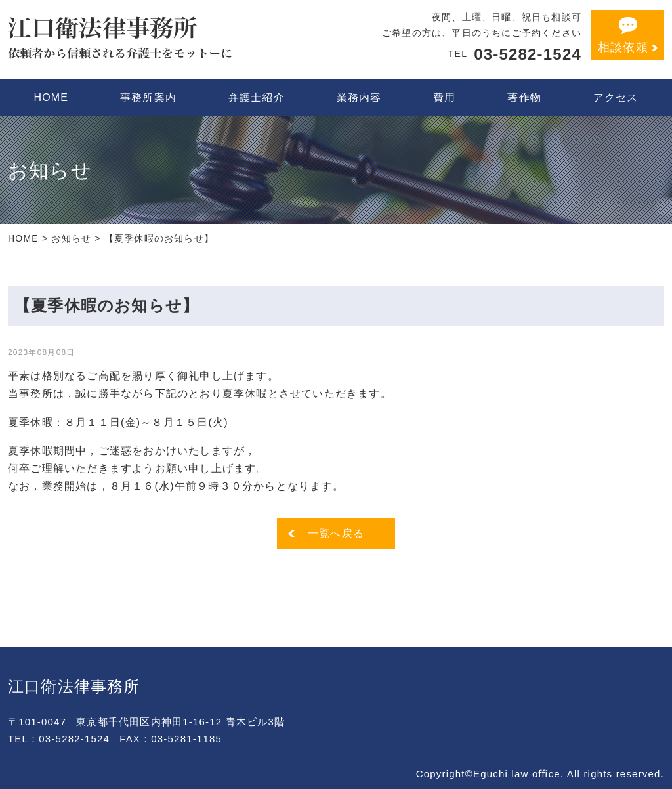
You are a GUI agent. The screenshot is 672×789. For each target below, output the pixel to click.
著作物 (524, 97)
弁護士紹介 (257, 97)
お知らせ (71, 238)
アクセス (616, 97)
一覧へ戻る (336, 533)
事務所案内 (148, 97)
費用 (444, 97)
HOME (51, 97)
